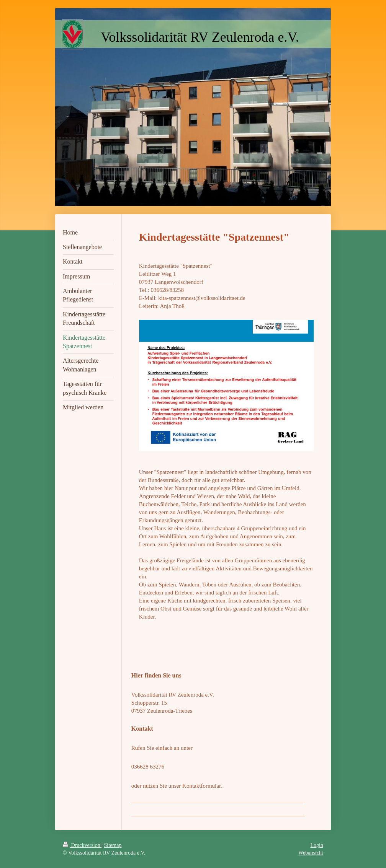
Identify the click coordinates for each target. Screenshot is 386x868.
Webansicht (311, 853)
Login (317, 845)
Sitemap (113, 845)
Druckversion (82, 845)
